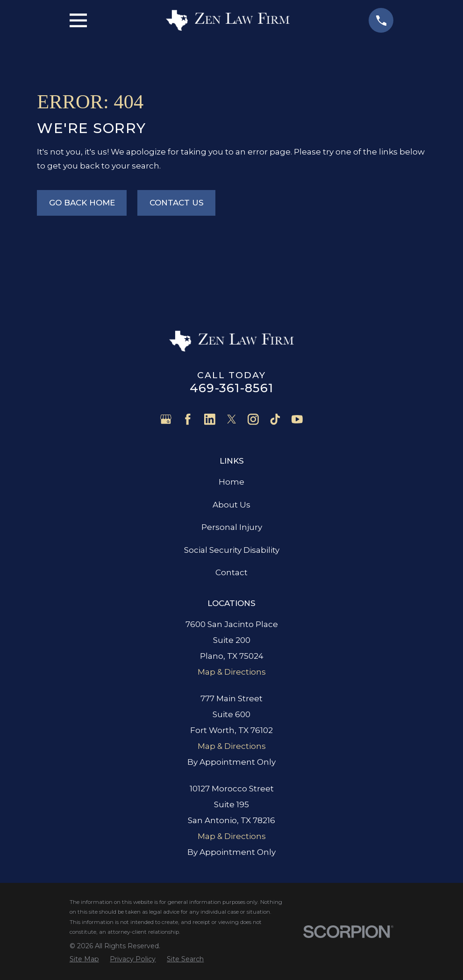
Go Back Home (82, 203)
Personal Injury (232, 527)
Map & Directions (232, 672)
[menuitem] (84, 959)
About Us (231, 505)
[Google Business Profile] (166, 419)
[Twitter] (232, 419)
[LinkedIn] (210, 419)
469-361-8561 (231, 388)
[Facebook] (188, 419)
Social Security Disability (232, 550)
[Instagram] (253, 419)
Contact (231, 572)
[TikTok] (275, 419)
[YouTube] (297, 419)
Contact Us (177, 203)
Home (231, 482)
